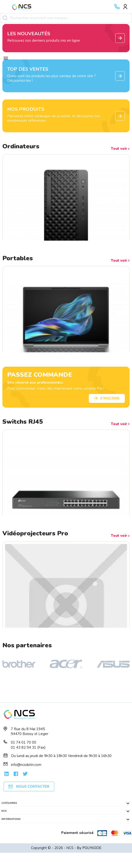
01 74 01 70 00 (24, 742)
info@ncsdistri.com (26, 765)
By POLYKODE (89, 848)
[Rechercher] (66, 18)
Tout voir (120, 149)
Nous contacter (29, 787)
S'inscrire (107, 398)
